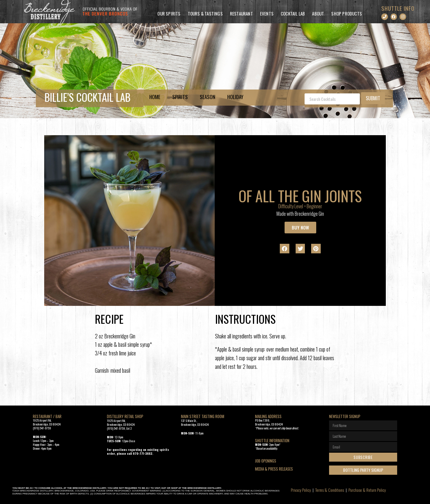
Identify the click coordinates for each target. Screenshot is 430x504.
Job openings (266, 461)
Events (267, 13)
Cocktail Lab (293, 13)
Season (208, 97)
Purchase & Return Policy (367, 490)
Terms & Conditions (330, 490)
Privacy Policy (301, 490)
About (318, 13)
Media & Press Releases (274, 469)
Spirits (180, 97)
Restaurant (241, 13)
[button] (285, 249)
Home (155, 97)
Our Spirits (169, 13)
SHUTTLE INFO (398, 8)
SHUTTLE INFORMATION (272, 440)
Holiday (235, 97)
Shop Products (347, 13)
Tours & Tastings (205, 13)
